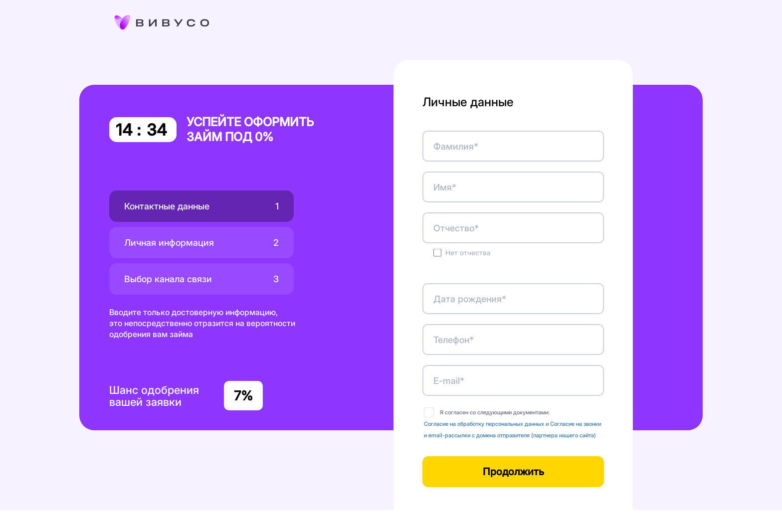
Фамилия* (456, 146)
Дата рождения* (470, 299)
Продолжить (513, 472)
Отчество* (456, 228)
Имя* (445, 187)
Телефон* (454, 340)
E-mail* (449, 381)
